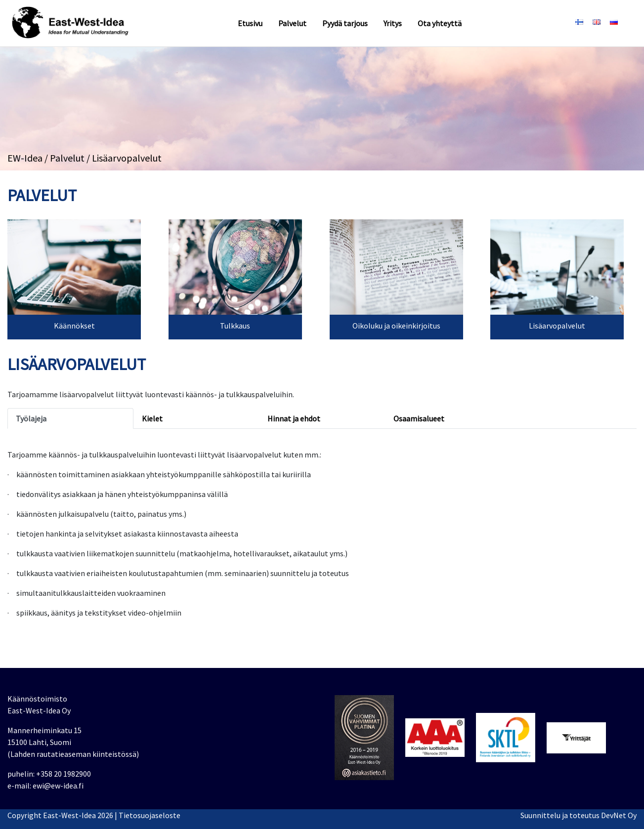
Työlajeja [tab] (31, 418)
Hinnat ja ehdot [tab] (294, 418)
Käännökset (74, 326)
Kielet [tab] (152, 418)
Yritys (393, 23)
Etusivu (250, 23)
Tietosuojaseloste (150, 815)
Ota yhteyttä (440, 23)
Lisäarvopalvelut (557, 326)
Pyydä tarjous (345, 23)
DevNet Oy (619, 815)
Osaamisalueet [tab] (419, 418)
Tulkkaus (235, 326)
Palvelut (292, 23)
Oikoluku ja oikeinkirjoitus (396, 326)
